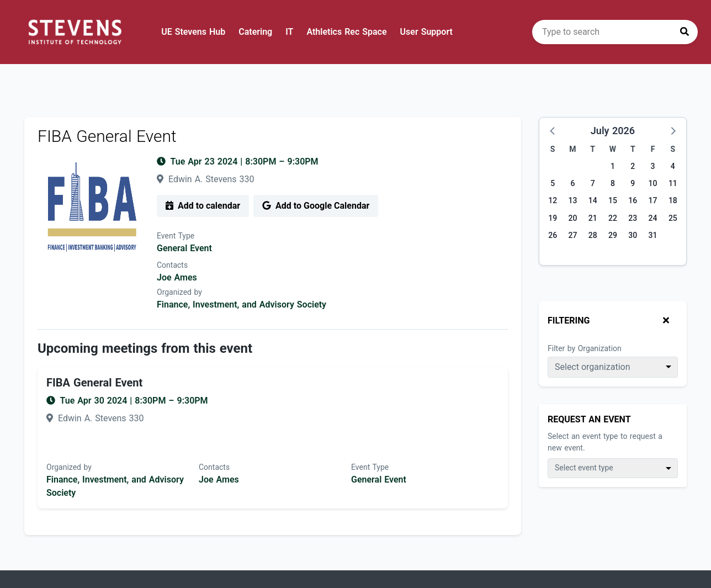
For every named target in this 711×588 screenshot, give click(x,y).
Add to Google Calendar (316, 206)
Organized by (179, 292)
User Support (426, 32)
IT (289, 32)
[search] (615, 32)
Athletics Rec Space (346, 32)
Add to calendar (203, 206)
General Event (184, 248)
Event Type (176, 236)
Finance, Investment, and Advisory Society (242, 304)
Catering (255, 32)
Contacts (172, 265)
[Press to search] (685, 32)
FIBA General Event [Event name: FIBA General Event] (94, 383)
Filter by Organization (585, 348)
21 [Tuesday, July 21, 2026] (593, 218)
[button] (553, 130)
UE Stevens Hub (193, 32)
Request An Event (589, 419)
